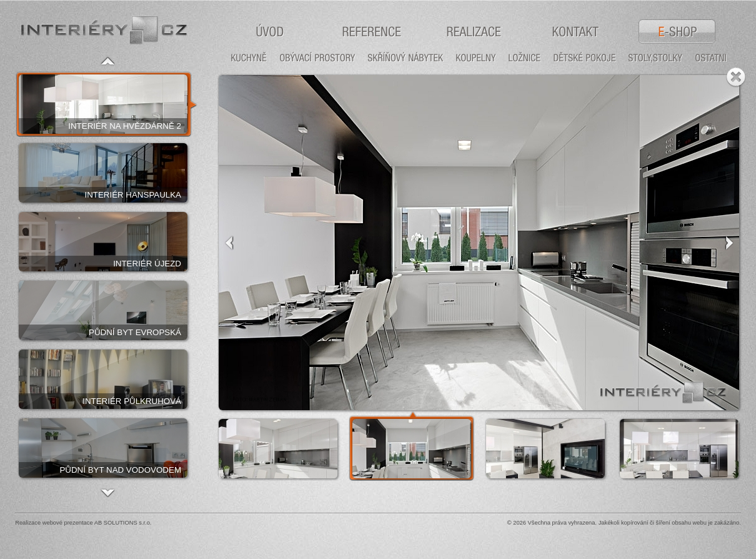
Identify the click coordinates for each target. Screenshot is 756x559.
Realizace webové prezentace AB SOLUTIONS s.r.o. (83, 523)
